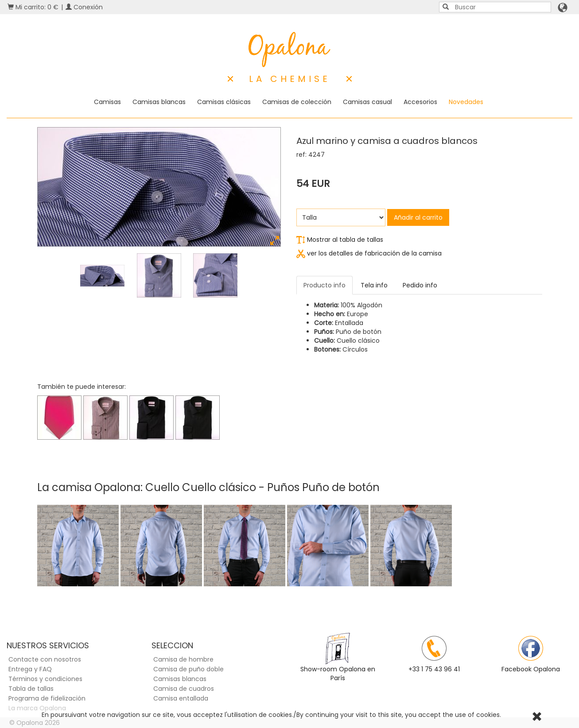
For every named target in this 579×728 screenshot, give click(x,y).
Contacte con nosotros (45, 659)
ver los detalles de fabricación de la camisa (369, 253)
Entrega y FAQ (30, 669)
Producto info (324, 285)
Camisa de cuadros (184, 689)
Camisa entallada (181, 698)
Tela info (374, 285)
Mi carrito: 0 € (33, 7)
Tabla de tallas (31, 689)
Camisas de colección (297, 102)
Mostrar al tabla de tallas (340, 240)
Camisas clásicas (224, 102)
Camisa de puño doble (188, 669)
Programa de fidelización (47, 698)
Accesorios (420, 102)
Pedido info (420, 285)
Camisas (107, 102)
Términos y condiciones (45, 679)
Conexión (84, 7)
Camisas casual (367, 102)
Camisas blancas (159, 102)
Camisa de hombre (183, 659)
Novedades (466, 102)
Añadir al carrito (418, 217)
